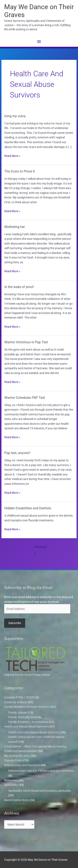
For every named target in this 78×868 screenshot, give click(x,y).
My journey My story (17, 756)
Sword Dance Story (16, 800)
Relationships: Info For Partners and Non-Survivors (41, 771)
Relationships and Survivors (22, 765)
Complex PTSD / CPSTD (19, 697)
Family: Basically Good (23, 717)
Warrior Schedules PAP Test (25, 398)
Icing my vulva (15, 116)
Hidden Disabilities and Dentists (28, 508)
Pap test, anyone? (17, 453)
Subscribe (15, 623)
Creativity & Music (16, 702)
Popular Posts (13, 760)
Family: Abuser (18, 713)
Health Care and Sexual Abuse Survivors (34, 732)
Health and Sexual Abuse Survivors (27, 726)
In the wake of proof (19, 287)
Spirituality (11, 785)
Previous (39, 547)
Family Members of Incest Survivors (27, 707)
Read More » (12, 156)
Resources (11, 780)
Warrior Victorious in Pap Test (26, 342)
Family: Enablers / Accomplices (28, 722)
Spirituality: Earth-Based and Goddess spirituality (40, 791)
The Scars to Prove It (20, 171)
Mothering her (15, 227)
